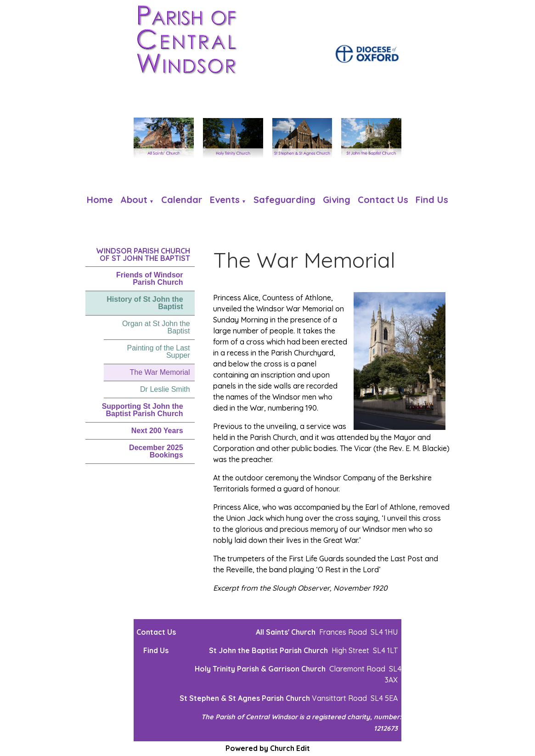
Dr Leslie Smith (165, 389)
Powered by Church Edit (268, 748)
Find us (432, 200)
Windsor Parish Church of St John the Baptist (143, 254)
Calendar (182, 200)
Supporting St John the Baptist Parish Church (143, 410)
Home (100, 200)
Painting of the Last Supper (159, 352)
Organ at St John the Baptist (156, 327)
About (134, 200)
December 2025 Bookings (156, 451)
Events (225, 200)
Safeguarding (284, 200)
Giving (337, 200)
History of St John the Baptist (145, 303)
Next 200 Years (157, 431)
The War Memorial (160, 372)
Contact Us (383, 200)
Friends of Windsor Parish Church (150, 279)
